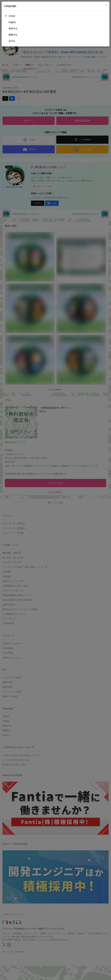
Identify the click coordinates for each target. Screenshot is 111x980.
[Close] (106, 5)
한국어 (12, 41)
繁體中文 (13, 35)
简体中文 (13, 28)
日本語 (12, 16)
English (12, 22)
